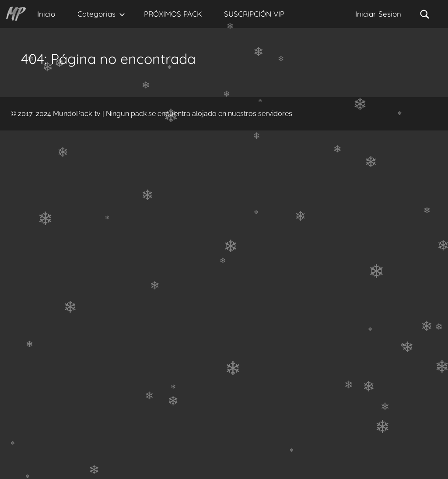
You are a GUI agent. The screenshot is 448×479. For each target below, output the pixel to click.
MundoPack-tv (77, 114)
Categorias (101, 14)
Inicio (46, 14)
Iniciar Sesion (378, 14)
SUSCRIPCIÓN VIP (254, 14)
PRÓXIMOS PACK (173, 14)
